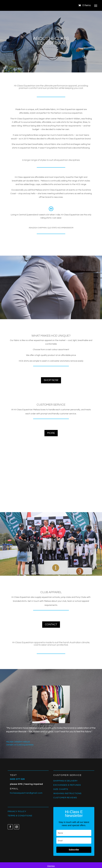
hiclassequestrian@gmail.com (26, 793)
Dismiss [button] (51, 866)
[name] (74, 833)
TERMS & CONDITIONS (20, 816)
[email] (74, 841)
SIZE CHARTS (61, 789)
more (51, 433)
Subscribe (74, 850)
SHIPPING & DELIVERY (65, 781)
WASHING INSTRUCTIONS (67, 793)
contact (51, 624)
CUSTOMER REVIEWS (65, 798)
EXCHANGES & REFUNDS (67, 785)
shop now (51, 380)
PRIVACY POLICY (17, 811)
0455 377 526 (17, 779)
